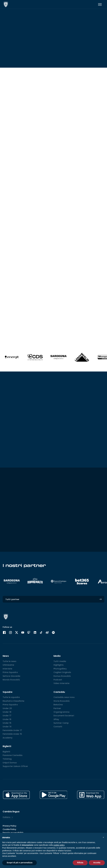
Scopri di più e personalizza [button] (20, 863)
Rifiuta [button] (80, 863)
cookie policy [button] (59, 845)
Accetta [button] (97, 863)
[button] (103, 837)
